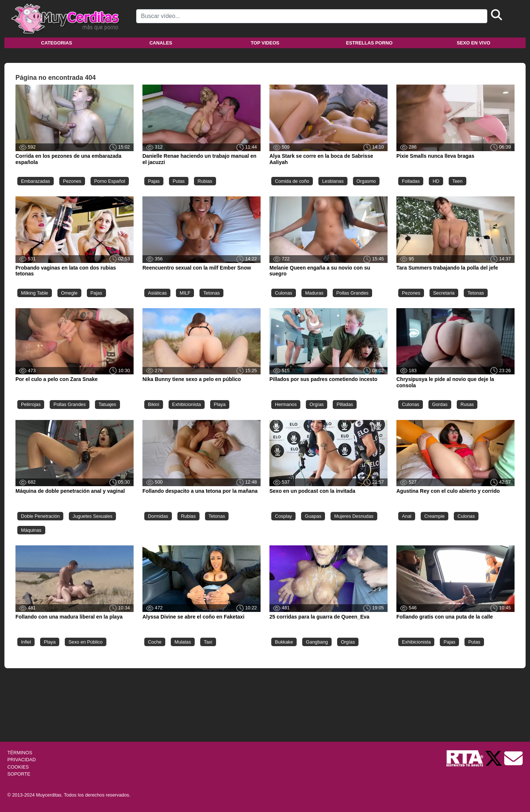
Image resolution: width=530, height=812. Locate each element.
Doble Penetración (40, 516)
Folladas (411, 181)
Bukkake (284, 642)
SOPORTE (19, 774)
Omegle (69, 293)
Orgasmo (366, 181)
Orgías (317, 404)
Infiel (26, 642)
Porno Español (110, 181)
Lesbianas (333, 181)
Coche (155, 642)
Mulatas (183, 642)
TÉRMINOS (20, 753)
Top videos (265, 43)
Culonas (284, 293)
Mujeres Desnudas (354, 516)
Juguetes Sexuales (92, 516)
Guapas (313, 516)
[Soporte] (513, 758)
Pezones (72, 181)
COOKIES (18, 767)
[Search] (312, 16)
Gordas (440, 404)
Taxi (208, 642)
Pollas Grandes (353, 293)
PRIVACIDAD (22, 760)
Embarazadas (36, 181)
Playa (220, 404)
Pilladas (345, 404)
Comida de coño (292, 181)
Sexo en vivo (474, 43)
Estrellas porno (369, 43)
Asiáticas (157, 293)
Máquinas (31, 530)
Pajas (154, 181)
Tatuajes (107, 404)
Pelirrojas (31, 404)
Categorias (56, 43)
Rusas (467, 404)
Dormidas (158, 516)
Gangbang (317, 642)
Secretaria (444, 293)
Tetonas (211, 293)
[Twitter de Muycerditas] (494, 758)
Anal (407, 516)
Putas (179, 181)
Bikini (154, 404)
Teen (457, 181)
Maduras (314, 293)
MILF (185, 293)
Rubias (205, 181)
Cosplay (283, 516)
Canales (161, 43)
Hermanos (286, 404)
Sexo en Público (85, 642)
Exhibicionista (187, 404)
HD (436, 181)
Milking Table (35, 293)
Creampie (434, 516)
